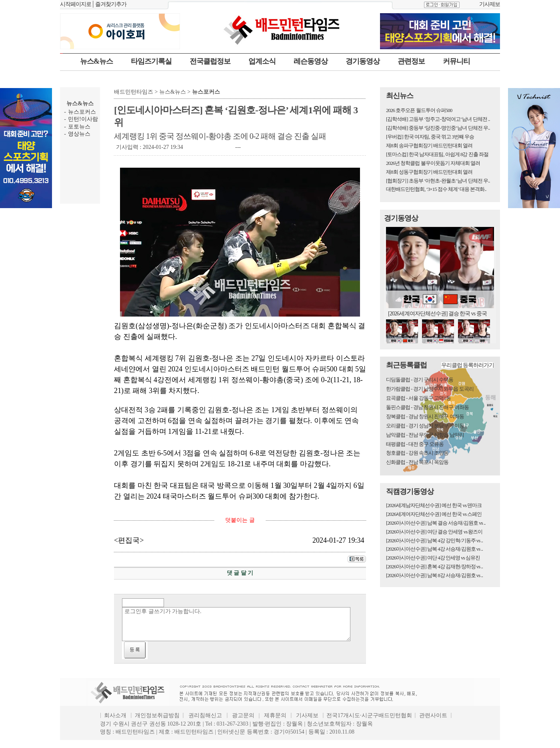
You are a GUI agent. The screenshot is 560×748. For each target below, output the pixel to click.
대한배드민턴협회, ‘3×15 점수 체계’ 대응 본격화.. (436, 189)
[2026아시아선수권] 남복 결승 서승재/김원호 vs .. (436, 523)
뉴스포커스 (82, 112)
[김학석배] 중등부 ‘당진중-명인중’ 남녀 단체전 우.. (438, 128)
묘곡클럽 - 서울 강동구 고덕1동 (418, 398)
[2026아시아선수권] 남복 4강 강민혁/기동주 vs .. (434, 540)
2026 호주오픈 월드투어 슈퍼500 (419, 110)
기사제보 (490, 4)
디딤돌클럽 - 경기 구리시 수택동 (420, 380)
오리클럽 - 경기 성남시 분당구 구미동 (425, 426)
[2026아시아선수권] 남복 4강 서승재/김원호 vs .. (434, 549)
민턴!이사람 (83, 119)
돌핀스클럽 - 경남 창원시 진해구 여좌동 (427, 407)
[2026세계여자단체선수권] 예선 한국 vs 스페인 (434, 514)
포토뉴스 (79, 127)
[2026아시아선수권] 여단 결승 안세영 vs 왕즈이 (434, 532)
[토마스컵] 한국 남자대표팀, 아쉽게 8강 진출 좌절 (437, 154)
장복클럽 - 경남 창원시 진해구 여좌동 (425, 416)
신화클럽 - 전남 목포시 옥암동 (417, 462)
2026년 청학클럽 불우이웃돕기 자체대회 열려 (433, 163)
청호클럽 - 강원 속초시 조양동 (417, 453)
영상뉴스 (79, 134)
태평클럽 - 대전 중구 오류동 (415, 444)
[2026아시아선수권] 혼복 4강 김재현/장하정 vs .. (434, 567)
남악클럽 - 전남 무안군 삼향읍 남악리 (425, 435)
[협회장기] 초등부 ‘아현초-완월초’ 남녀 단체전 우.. (438, 181)
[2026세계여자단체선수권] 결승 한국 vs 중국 (437, 314)
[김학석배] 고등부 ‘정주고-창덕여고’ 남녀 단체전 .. (438, 119)
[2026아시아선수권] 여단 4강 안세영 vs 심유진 (433, 558)
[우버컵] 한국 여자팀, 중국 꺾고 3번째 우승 (430, 137)
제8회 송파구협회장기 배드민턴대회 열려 (429, 145)
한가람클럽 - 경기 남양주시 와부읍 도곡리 (430, 389)
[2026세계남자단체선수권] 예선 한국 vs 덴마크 (434, 505)
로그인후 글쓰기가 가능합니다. (236, 624)
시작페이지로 (76, 4)
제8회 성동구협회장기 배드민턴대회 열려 (429, 172)
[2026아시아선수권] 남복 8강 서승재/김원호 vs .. (434, 575)
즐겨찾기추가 (111, 4)
